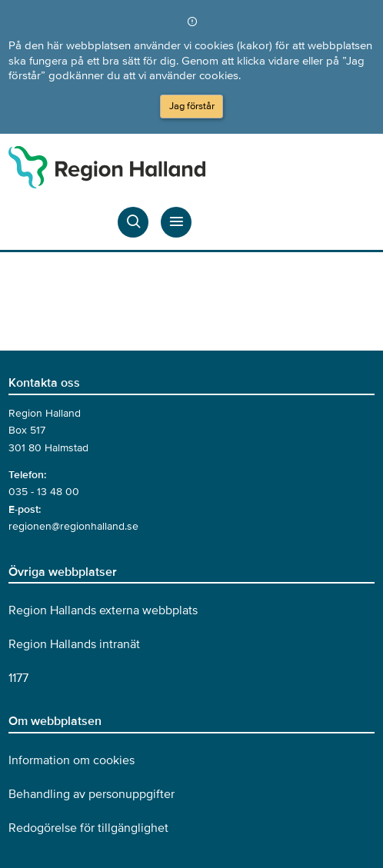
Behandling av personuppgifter (92, 794)
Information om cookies (72, 760)
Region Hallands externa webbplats (103, 610)
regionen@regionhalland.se (73, 526)
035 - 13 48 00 (44, 492)
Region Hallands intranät (74, 644)
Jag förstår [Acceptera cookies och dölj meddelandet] (192, 106)
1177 (18, 678)
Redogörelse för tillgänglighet (88, 828)
